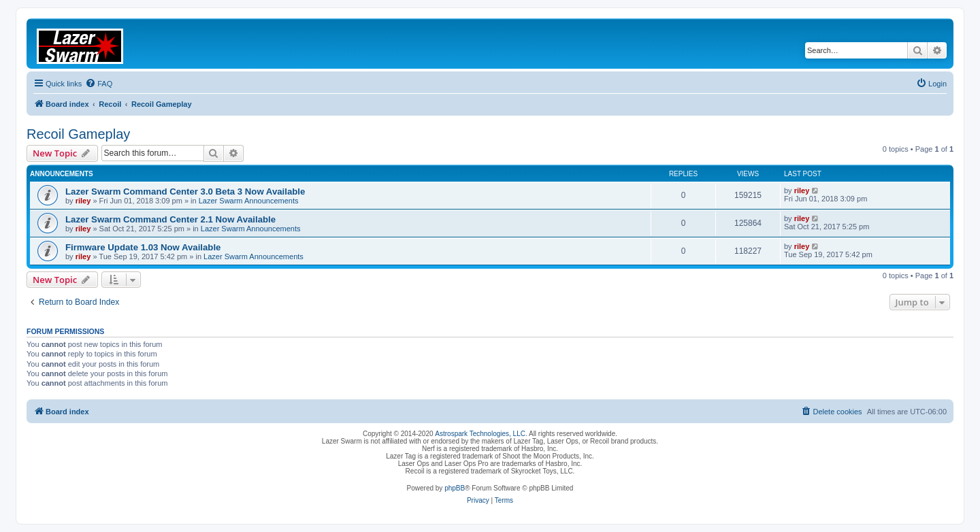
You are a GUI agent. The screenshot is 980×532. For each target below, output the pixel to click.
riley (83, 201)
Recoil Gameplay (78, 134)
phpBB (455, 488)
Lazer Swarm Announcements (249, 201)
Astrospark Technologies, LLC (480, 434)
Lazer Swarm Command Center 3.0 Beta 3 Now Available (185, 192)
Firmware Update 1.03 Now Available (143, 247)
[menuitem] (99, 84)
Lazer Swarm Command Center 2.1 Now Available (170, 219)
